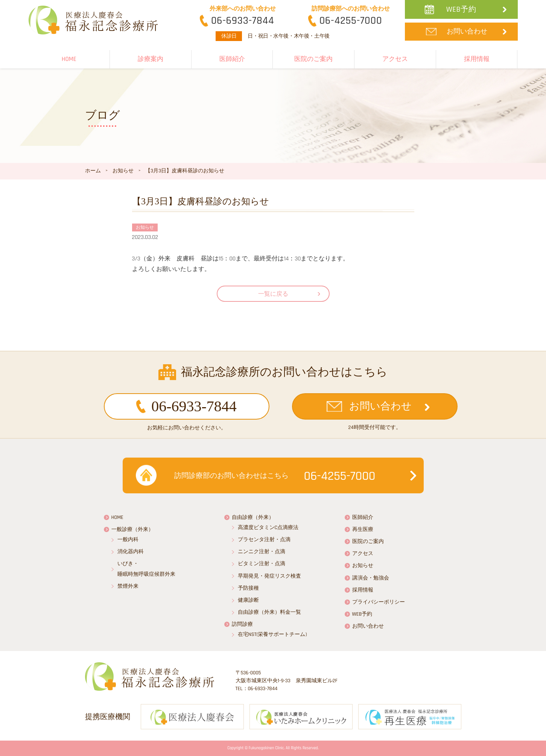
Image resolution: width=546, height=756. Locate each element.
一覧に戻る (273, 294)
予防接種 (248, 588)
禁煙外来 (128, 586)
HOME (69, 59)
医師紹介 (232, 59)
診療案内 (151, 59)
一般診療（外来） (132, 529)
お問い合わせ (467, 31)
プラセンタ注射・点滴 (264, 540)
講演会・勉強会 (371, 578)
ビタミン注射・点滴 (262, 564)
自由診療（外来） (253, 517)
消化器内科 (131, 552)
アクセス (395, 59)
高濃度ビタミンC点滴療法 (268, 528)
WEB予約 (461, 9)
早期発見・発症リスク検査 (269, 576)
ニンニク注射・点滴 (262, 552)
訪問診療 (242, 624)
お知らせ (363, 566)
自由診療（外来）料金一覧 (269, 612)
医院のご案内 (313, 59)
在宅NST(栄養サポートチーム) (272, 634)
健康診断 (248, 600)
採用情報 (477, 59)
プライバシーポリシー (379, 602)
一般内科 (128, 540)
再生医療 (363, 529)
